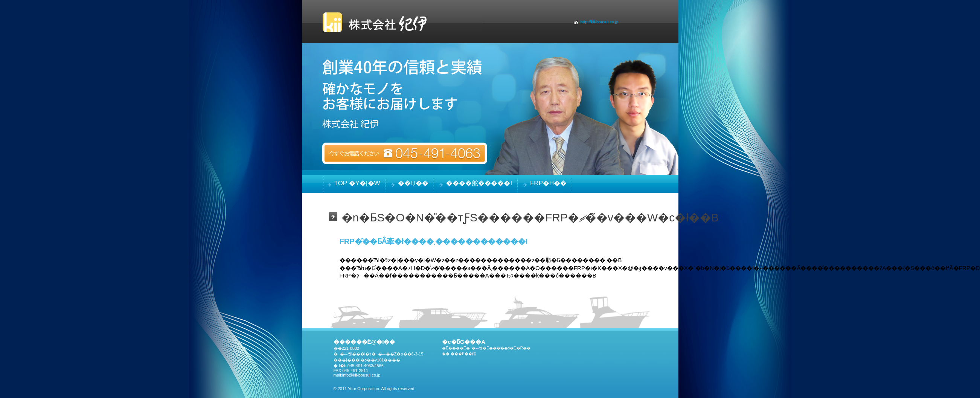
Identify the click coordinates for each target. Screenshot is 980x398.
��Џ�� (413, 183)
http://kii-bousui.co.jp (600, 22)
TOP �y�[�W (357, 183)
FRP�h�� (548, 183)
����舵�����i (479, 183)
